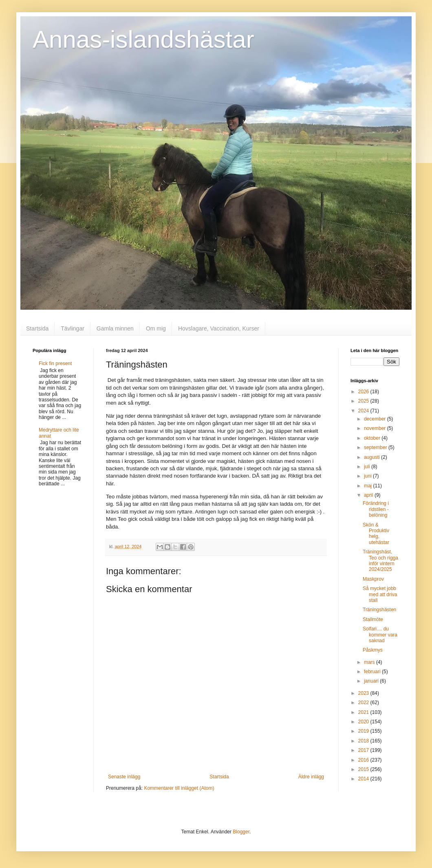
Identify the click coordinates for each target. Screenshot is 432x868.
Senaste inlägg (124, 777)
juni (368, 476)
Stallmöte (373, 619)
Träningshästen (379, 610)
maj (369, 486)
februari (373, 672)
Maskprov (373, 579)
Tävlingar (73, 328)
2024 (364, 411)
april (369, 495)
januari (372, 681)
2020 (364, 722)
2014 (364, 779)
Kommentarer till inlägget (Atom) (179, 788)
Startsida (37, 328)
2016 (364, 760)
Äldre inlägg (311, 777)
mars (370, 662)
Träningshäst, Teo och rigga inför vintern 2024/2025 (380, 561)
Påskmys (373, 650)
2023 (364, 693)
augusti (372, 457)
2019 (364, 731)
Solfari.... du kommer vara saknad (380, 635)
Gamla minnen (115, 328)
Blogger (241, 832)
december (376, 419)
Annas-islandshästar (143, 39)
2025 (364, 401)
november (376, 428)
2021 (364, 712)
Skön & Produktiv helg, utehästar (376, 534)
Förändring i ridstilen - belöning (376, 509)
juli (368, 467)
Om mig (156, 328)
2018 (364, 741)
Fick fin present (55, 364)
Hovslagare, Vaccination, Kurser (219, 328)
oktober (373, 438)
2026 (364, 392)
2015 (364, 769)
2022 (364, 703)
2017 (364, 750)
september (376, 447)
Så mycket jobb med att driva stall (380, 594)
